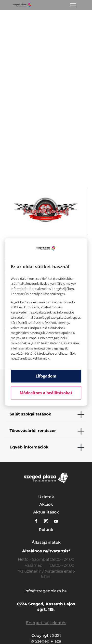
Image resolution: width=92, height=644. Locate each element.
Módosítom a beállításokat (46, 393)
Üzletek (46, 497)
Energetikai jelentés (46, 623)
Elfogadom (46, 376)
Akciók (46, 504)
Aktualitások (46, 512)
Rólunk (46, 530)
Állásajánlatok (46, 542)
